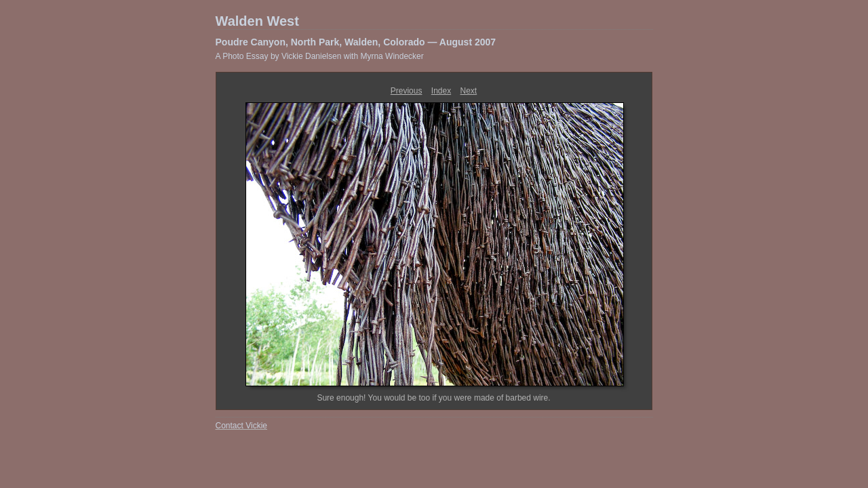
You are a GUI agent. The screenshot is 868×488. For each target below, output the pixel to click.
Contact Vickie (241, 426)
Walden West (257, 21)
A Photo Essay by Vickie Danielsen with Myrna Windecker (320, 56)
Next (469, 91)
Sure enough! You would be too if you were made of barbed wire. (433, 398)
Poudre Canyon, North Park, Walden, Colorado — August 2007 (356, 42)
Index (441, 91)
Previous (407, 91)
